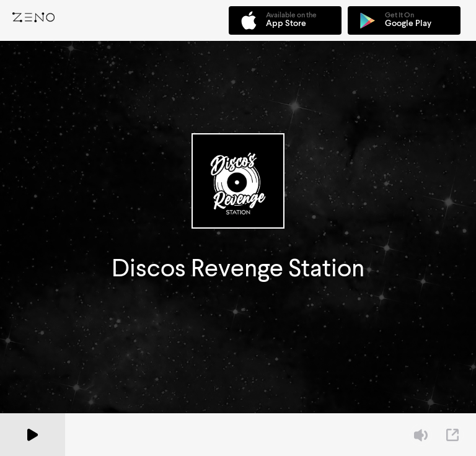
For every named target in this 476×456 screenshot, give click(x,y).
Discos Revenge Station (238, 268)
